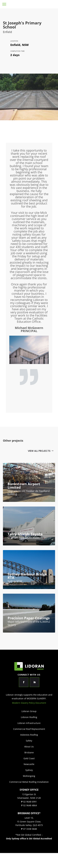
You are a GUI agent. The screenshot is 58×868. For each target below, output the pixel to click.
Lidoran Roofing (29, 717)
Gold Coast (29, 758)
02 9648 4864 (30, 805)
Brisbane (29, 752)
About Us (29, 747)
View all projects (39, 451)
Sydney (29, 770)
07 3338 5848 (30, 829)
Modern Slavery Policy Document (29, 703)
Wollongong (29, 776)
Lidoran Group (48, 4)
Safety (29, 741)
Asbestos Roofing (29, 735)
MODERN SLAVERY (36, 698)
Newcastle (29, 764)
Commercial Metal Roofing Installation (29, 782)
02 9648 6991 (30, 802)
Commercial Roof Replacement (29, 729)
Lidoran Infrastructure (29, 723)
